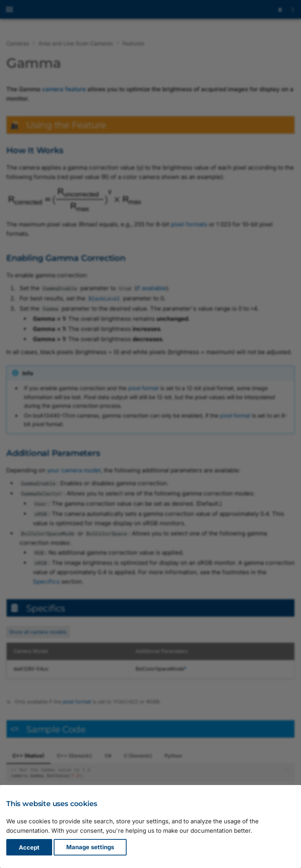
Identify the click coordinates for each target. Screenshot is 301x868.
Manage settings (90, 847)
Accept (29, 847)
